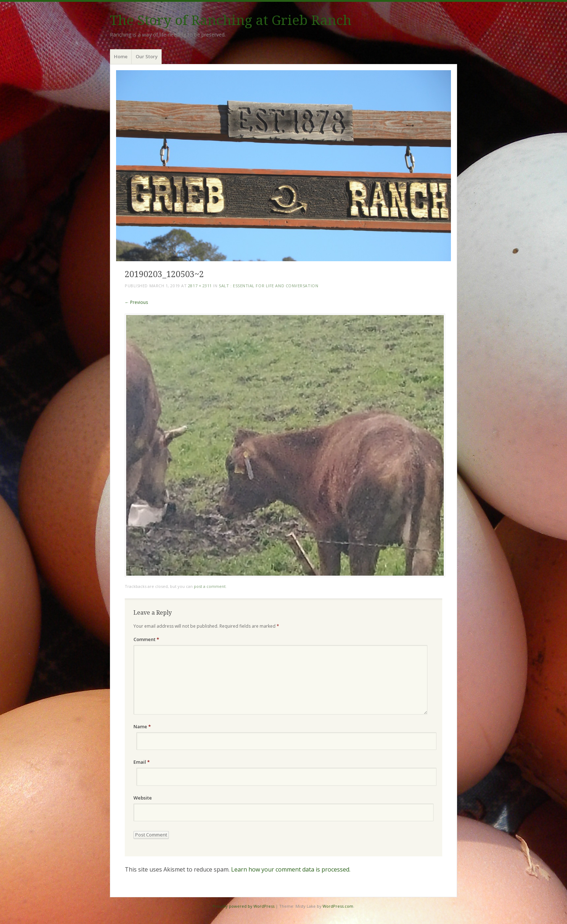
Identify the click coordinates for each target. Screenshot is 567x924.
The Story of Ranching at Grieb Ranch (231, 20)
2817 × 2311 (200, 286)
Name (142, 726)
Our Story (147, 56)
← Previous (136, 302)
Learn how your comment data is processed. (291, 869)
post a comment (210, 586)
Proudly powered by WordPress (244, 906)
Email (142, 762)
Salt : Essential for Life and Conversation (268, 286)
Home (121, 56)
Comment (146, 639)
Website (143, 798)
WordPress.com (338, 906)
